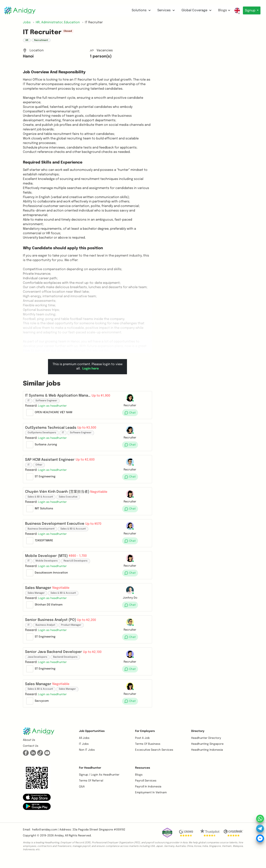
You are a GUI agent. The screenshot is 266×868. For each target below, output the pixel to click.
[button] (54, 407)
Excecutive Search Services (154, 759)
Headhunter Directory (206, 748)
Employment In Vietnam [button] (151, 802)
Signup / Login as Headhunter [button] (99, 784)
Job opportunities (92, 741)
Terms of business (148, 753)
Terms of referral (91, 790)
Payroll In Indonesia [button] (148, 796)
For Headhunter (90, 777)
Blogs (223, 10)
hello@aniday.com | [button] (45, 839)
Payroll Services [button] (146, 790)
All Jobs (84, 748)
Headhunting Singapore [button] (207, 753)
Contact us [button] (31, 755)
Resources (143, 777)
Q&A (82, 796)
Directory (198, 741)
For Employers (145, 741)
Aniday (59, 845)
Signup (250, 11)
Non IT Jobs (87, 759)
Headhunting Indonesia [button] (207, 759)
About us (29, 750)
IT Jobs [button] (84, 753)
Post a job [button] (142, 748)
